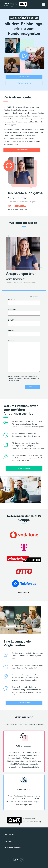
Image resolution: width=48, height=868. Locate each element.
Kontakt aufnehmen (24, 77)
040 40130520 (18, 206)
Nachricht (12, 341)
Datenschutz (9, 835)
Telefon (11, 331)
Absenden (33, 387)
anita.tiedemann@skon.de (18, 210)
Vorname (11, 299)
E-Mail (11, 320)
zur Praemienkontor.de (13, 847)
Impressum (8, 841)
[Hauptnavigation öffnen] (44, 4)
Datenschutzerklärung (23, 379)
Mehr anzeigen (24, 592)
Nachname (13, 310)
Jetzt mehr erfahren (24, 83)
